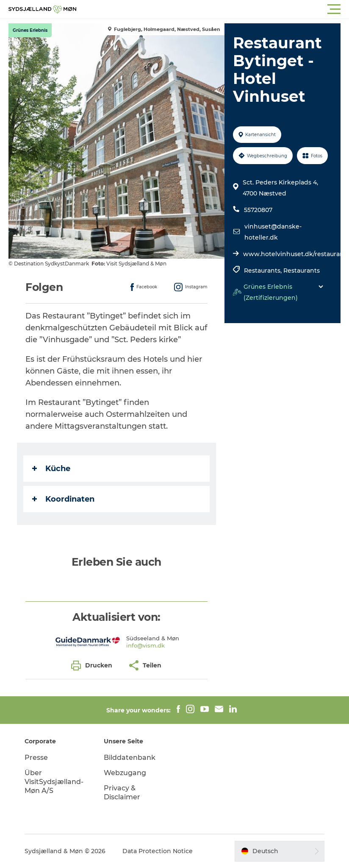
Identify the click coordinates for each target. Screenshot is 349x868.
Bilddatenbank (130, 758)
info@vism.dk (145, 645)
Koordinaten (63, 499)
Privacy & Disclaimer (122, 793)
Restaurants (302, 271)
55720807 (258, 210)
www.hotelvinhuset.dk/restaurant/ (296, 254)
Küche (51, 469)
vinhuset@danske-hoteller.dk (273, 232)
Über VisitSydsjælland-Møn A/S (54, 782)
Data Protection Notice (158, 851)
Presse (36, 758)
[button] (213, 9)
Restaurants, (264, 271)
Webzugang (125, 773)
